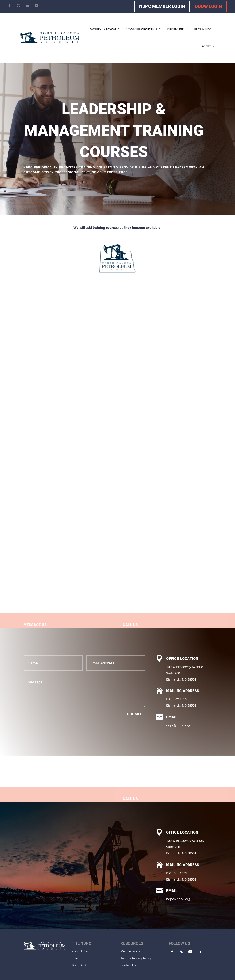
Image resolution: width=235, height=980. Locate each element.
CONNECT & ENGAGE (103, 29)
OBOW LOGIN (208, 6)
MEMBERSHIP (176, 29)
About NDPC (81, 951)
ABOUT (206, 46)
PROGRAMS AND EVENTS (142, 29)
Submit (134, 714)
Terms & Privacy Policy (136, 958)
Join (75, 958)
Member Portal (131, 951)
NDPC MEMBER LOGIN (162, 6)
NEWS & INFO (202, 29)
